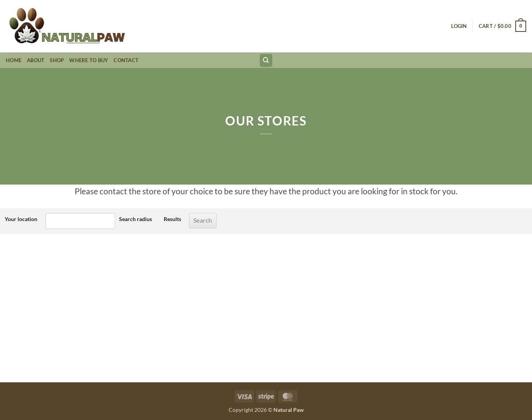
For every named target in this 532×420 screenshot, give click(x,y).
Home (14, 60)
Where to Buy (89, 60)
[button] (459, 26)
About (36, 60)
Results (172, 219)
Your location (21, 219)
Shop (57, 60)
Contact (126, 60)
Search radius (136, 219)
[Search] (266, 60)
